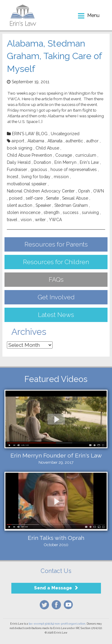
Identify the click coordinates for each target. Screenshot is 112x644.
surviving (90, 212)
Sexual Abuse (75, 198)
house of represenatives (74, 170)
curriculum (86, 155)
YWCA (55, 220)
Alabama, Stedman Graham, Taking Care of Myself (54, 56)
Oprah (84, 191)
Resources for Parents (56, 244)
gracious (39, 170)
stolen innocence (24, 212)
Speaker (43, 205)
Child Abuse (47, 148)
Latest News (56, 315)
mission (61, 177)
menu (93, 15)
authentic (74, 141)
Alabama (36, 141)
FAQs (56, 279)
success (71, 212)
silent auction (20, 205)
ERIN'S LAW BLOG (30, 134)
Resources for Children (56, 262)
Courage (64, 155)
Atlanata (55, 141)
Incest (13, 177)
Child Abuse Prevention (29, 155)
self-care (34, 198)
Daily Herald (19, 162)
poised (16, 198)
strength (52, 212)
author (92, 141)
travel (12, 220)
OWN (99, 191)
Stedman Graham (71, 205)
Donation (42, 162)
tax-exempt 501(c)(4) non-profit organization (57, 624)
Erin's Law (89, 162)
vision (26, 220)
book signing (20, 148)
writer (40, 220)
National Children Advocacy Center (41, 191)
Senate (52, 198)
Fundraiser (17, 170)
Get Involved (56, 297)
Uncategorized (65, 134)
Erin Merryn (65, 162)
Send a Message (53, 588)
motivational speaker (27, 184)
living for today (36, 177)
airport (18, 141)
